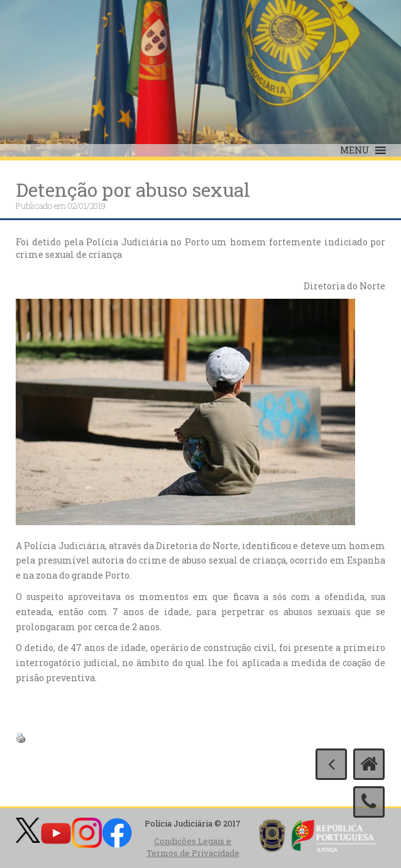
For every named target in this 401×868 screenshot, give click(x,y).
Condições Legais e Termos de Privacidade (193, 847)
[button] (355, 150)
